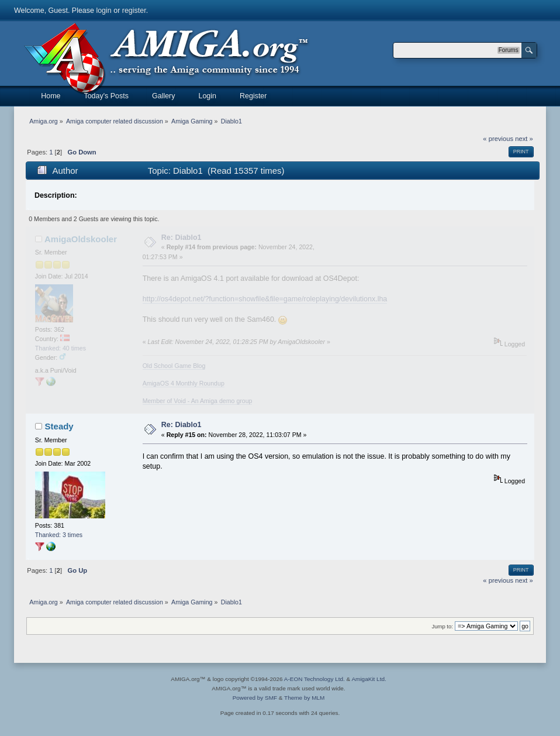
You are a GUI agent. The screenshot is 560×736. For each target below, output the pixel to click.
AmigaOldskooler (81, 239)
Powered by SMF (255, 698)
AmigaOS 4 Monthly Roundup (184, 383)
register (134, 11)
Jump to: (442, 626)
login (103, 11)
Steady (59, 426)
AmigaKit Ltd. (369, 679)
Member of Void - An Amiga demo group (198, 401)
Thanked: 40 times (61, 348)
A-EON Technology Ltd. (314, 679)
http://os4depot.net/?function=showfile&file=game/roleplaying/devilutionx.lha (265, 299)
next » (524, 139)
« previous (498, 139)
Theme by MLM (304, 698)
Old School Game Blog (174, 366)
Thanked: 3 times (59, 535)
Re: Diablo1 (182, 238)
